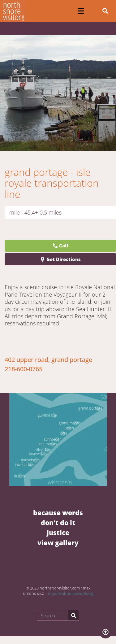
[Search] (73, 615)
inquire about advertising (71, 593)
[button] (81, 11)
